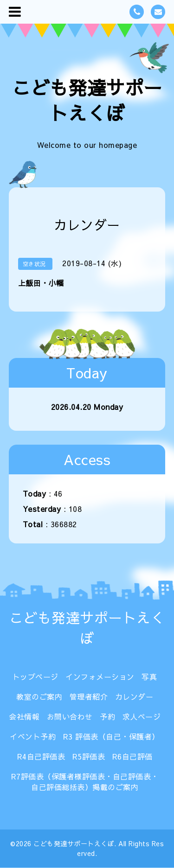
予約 (107, 716)
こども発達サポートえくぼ (87, 100)
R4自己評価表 (41, 756)
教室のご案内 (39, 696)
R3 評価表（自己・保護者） (111, 736)
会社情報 (24, 716)
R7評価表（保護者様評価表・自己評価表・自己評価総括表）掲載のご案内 (85, 782)
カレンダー (134, 696)
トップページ (35, 677)
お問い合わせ (70, 716)
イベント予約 (33, 736)
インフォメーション (100, 677)
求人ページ (142, 716)
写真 (149, 677)
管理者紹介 (89, 696)
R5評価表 (89, 756)
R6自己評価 (132, 756)
